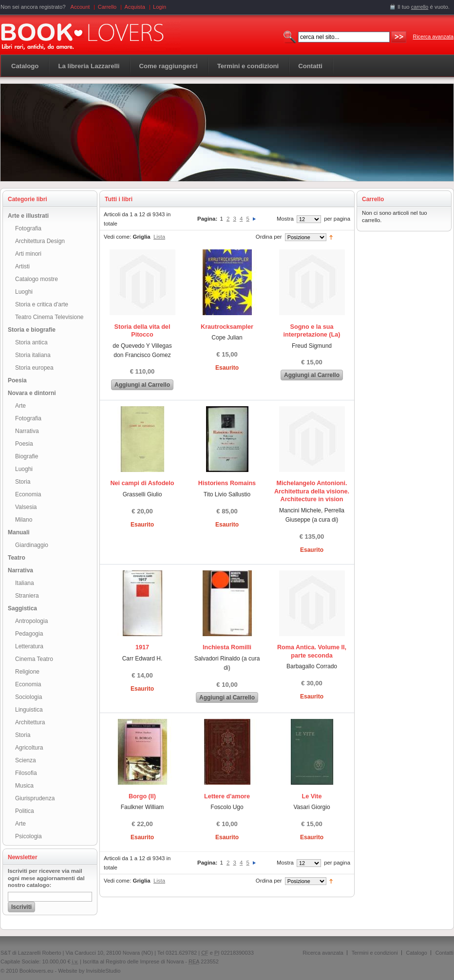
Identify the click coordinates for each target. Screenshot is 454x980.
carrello (420, 7)
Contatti (445, 953)
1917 (142, 647)
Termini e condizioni (375, 953)
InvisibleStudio (103, 971)
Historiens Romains (227, 483)
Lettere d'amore (227, 796)
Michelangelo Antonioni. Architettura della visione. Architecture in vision (312, 491)
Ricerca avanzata (433, 37)
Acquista (135, 7)
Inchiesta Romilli (227, 647)
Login (160, 7)
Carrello (107, 7)
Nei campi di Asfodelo (142, 483)
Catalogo (25, 66)
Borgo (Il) (142, 796)
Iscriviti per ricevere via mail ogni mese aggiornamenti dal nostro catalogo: (46, 878)
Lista (159, 237)
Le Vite (312, 796)
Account (80, 7)
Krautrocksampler (227, 327)
